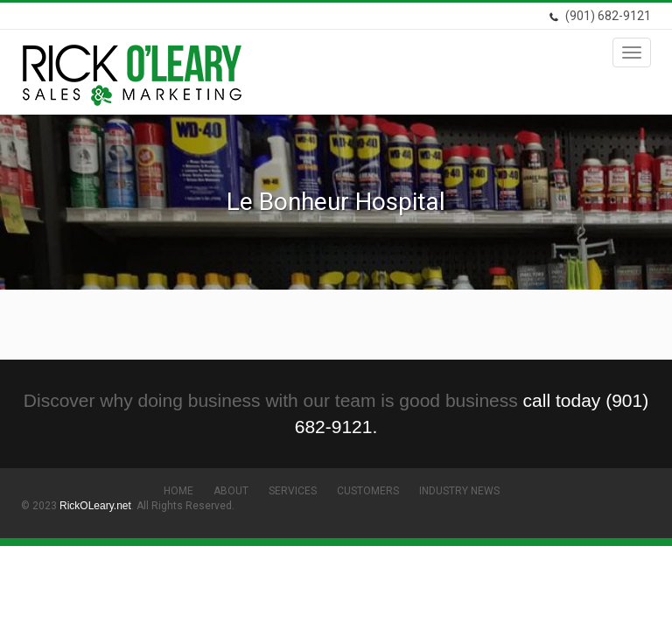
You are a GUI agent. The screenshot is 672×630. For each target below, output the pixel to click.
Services (293, 491)
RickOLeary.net (95, 506)
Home (178, 491)
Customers (368, 491)
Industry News (459, 491)
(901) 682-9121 (600, 16)
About (231, 491)
